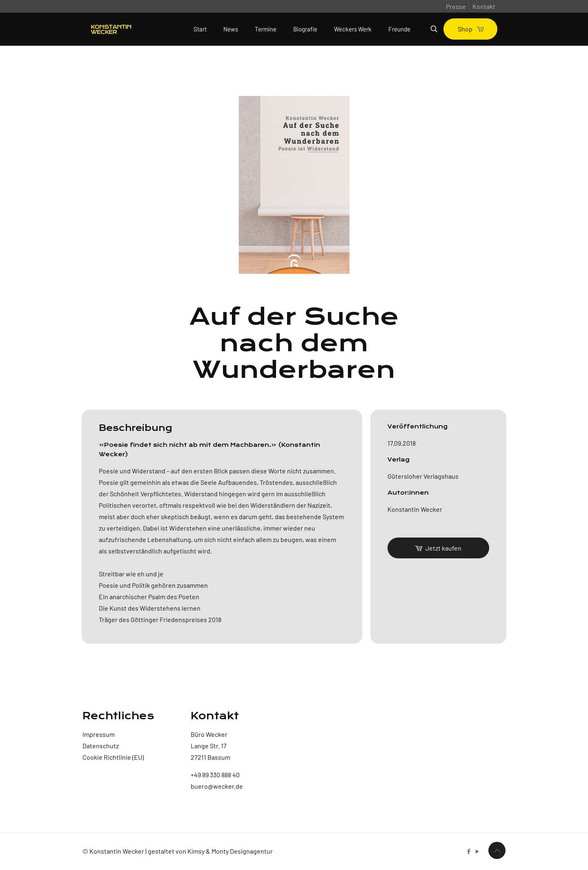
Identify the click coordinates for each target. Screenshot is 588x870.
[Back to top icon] (497, 850)
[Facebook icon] (469, 851)
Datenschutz (101, 746)
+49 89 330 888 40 (215, 775)
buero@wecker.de (217, 786)
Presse (456, 6)
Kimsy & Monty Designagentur (230, 851)
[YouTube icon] (477, 851)
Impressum (99, 734)
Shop (470, 29)
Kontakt (484, 6)
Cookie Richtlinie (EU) (113, 757)
